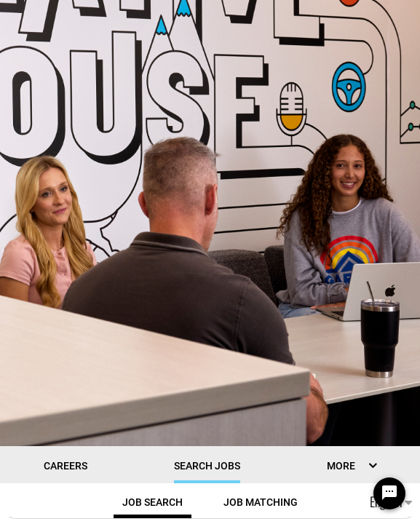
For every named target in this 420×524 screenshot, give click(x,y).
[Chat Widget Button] (389, 493)
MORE (341, 466)
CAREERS (66, 466)
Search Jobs (207, 466)
